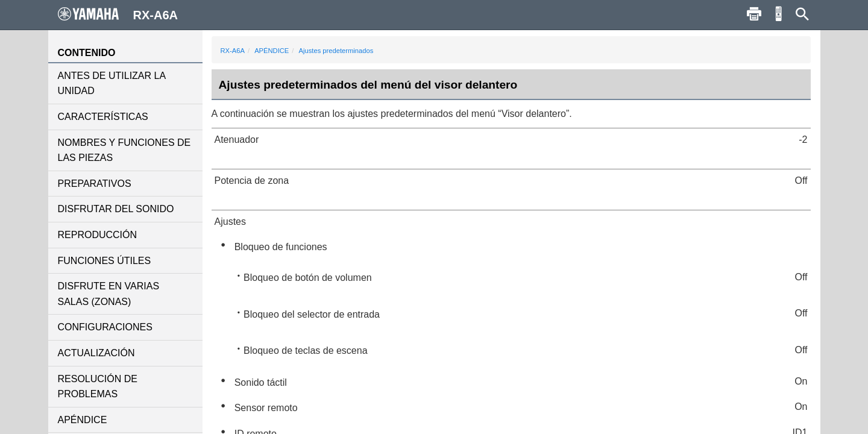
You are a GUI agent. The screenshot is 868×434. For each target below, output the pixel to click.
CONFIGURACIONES (105, 327)
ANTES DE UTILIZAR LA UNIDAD (112, 83)
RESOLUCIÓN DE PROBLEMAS (98, 387)
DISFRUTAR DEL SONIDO (116, 209)
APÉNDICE (83, 420)
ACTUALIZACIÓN (96, 353)
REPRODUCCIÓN (98, 235)
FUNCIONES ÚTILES (105, 261)
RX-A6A (233, 51)
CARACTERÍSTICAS (103, 117)
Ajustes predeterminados (336, 51)
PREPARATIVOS (95, 184)
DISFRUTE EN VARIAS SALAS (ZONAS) (109, 294)
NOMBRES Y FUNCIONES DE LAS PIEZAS (124, 150)
